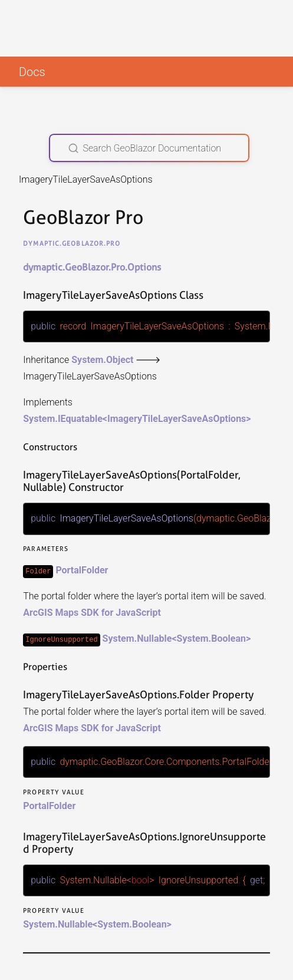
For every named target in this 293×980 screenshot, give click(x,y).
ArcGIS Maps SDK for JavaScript (92, 612)
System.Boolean (211, 638)
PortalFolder (82, 570)
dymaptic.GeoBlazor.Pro (72, 243)
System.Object (102, 360)
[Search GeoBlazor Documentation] (149, 148)
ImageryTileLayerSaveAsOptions (177, 419)
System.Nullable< (140, 638)
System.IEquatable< (65, 419)
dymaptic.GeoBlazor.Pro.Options (92, 267)
